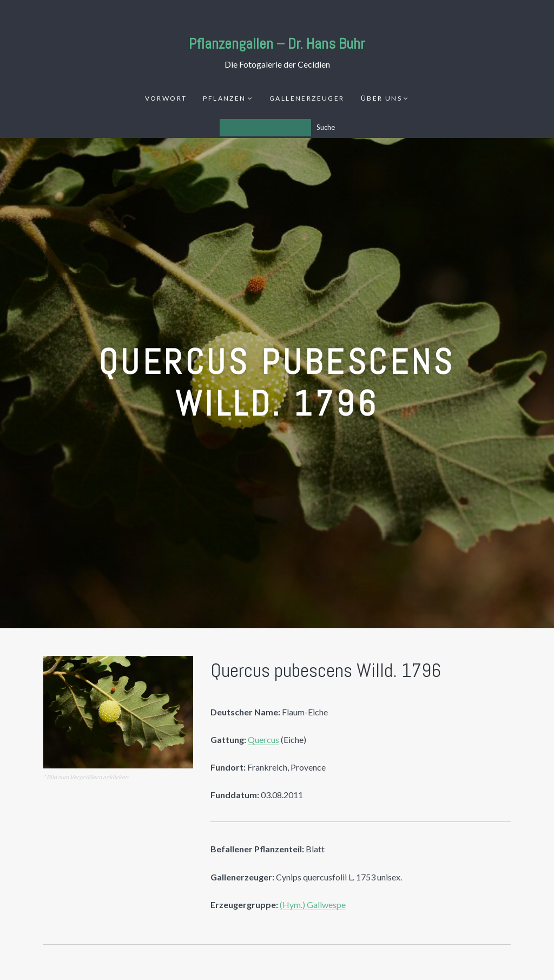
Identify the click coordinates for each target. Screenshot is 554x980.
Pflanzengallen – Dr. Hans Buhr (277, 44)
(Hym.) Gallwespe (313, 905)
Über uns (381, 98)
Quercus (263, 739)
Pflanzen (224, 98)
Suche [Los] (326, 127)
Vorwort (166, 98)
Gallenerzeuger (307, 98)
